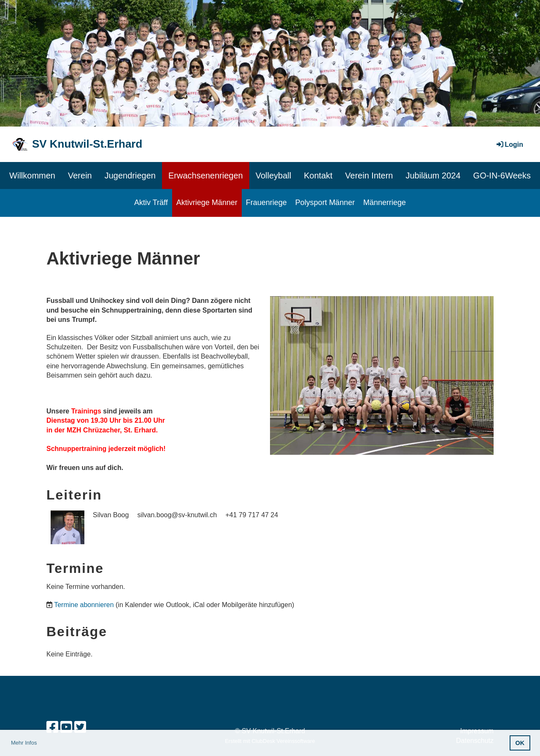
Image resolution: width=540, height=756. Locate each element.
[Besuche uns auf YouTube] (66, 727)
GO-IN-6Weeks (502, 175)
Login (509, 144)
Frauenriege (266, 202)
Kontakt (318, 175)
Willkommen (32, 175)
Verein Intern (369, 175)
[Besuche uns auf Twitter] (80, 727)
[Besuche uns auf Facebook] (52, 727)
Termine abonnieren (84, 605)
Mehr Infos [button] (24, 743)
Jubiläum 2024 (433, 175)
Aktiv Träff (151, 202)
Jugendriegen (130, 175)
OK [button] (520, 743)
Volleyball (274, 175)
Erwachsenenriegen (206, 175)
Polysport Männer (325, 202)
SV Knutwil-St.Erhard (87, 144)
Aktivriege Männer (207, 202)
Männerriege (385, 202)
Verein (80, 175)
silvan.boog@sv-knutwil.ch (177, 515)
